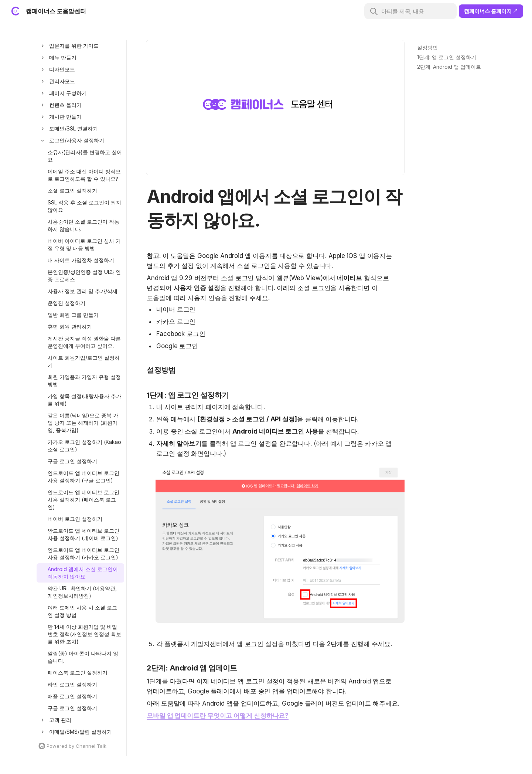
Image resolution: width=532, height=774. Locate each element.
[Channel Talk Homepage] (80, 746)
